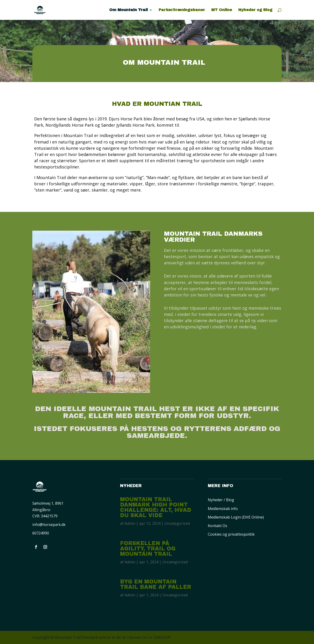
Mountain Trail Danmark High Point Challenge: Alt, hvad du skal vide (156, 507)
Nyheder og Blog (255, 10)
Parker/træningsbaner (182, 10)
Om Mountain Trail (128, 10)
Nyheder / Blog (221, 500)
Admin (130, 523)
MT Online (222, 10)
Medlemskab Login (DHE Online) (236, 517)
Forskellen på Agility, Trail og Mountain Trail (148, 549)
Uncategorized (177, 523)
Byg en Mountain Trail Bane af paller (156, 584)
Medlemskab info (223, 509)
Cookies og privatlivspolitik (231, 534)
